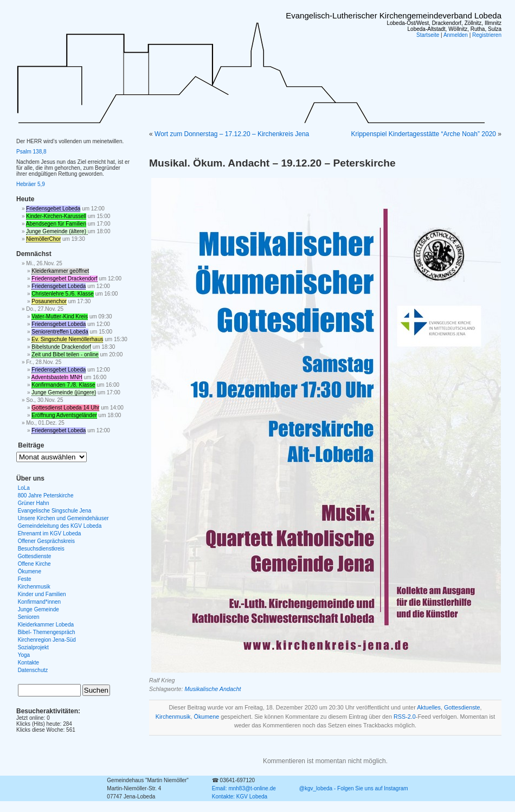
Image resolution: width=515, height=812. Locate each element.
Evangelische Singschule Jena (55, 511)
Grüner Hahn (34, 503)
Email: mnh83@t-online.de (244, 788)
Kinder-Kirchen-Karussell (56, 216)
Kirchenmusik (173, 717)
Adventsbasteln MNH (57, 377)
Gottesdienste (462, 707)
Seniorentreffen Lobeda (60, 332)
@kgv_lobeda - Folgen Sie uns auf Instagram (354, 788)
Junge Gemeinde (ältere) (57, 231)
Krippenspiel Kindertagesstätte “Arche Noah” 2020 (423, 134)
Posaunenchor (49, 301)
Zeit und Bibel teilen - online (65, 354)
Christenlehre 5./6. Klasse (63, 294)
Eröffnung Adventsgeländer (64, 415)
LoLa (24, 488)
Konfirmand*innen (40, 602)
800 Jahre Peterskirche (46, 495)
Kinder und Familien (42, 594)
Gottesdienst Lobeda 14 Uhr (65, 408)
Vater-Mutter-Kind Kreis (60, 317)
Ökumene (207, 717)
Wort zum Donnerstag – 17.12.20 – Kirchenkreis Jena (232, 134)
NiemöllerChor (43, 239)
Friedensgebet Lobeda (53, 209)
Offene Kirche (34, 564)
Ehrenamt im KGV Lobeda (50, 533)
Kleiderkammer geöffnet (60, 271)
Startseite (428, 35)
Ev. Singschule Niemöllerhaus (67, 339)
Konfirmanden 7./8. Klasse (63, 385)
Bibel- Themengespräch (47, 632)
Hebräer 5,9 (31, 184)
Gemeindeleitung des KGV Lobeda (60, 526)
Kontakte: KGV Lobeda (240, 797)
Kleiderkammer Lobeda (46, 625)
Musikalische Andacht (213, 689)
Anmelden (456, 35)
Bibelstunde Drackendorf (61, 347)
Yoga (24, 655)
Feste (25, 579)
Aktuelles (429, 707)
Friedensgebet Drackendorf (64, 279)
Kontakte (28, 663)
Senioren (29, 617)
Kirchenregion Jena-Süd (47, 640)
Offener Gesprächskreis (46, 541)
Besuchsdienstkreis (41, 549)
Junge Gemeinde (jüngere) (64, 392)
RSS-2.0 (405, 717)
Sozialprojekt (33, 647)
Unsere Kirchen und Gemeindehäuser (63, 518)
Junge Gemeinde (38, 609)
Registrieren (487, 35)
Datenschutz (33, 670)
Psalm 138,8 (31, 152)
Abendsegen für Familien (56, 224)
